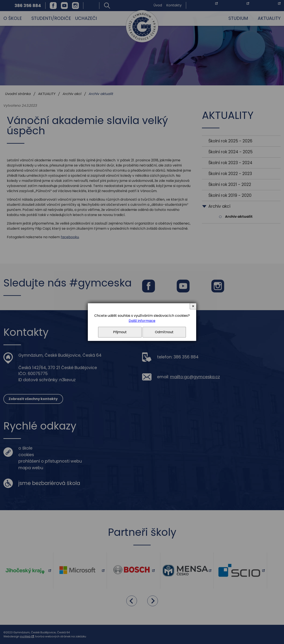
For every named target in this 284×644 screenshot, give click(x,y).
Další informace (142, 321)
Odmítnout (164, 332)
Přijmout (120, 332)
